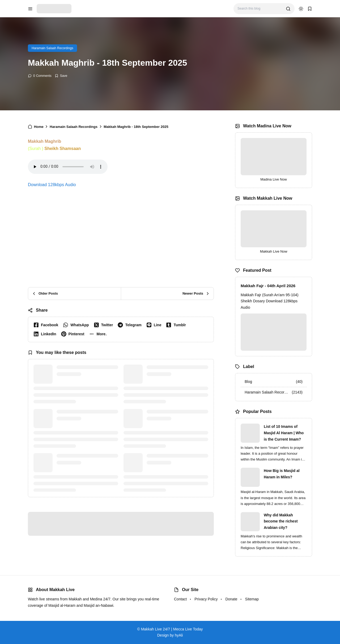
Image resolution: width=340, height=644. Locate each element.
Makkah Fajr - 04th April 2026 (268, 286)
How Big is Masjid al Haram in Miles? (282, 474)
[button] (99, 334)
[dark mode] (301, 9)
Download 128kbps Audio (52, 185)
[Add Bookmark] (61, 76)
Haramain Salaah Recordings (52, 48)
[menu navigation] (30, 9)
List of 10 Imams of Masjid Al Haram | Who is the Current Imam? (284, 433)
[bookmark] (310, 9)
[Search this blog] (260, 9)
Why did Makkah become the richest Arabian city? (281, 521)
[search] (288, 9)
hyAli (179, 635)
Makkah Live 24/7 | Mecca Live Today (172, 629)
